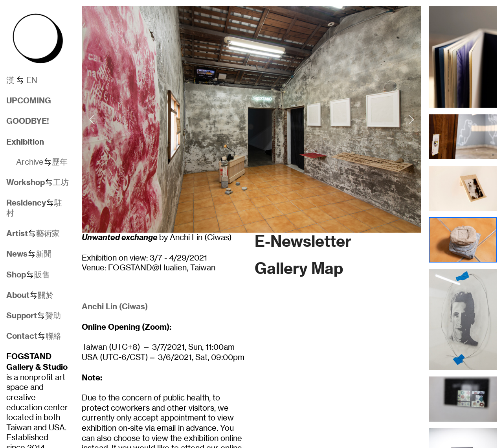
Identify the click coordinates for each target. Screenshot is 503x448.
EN (32, 80)
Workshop (26, 182)
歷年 (60, 162)
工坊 (61, 182)
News (17, 254)
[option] (251, 119)
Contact (22, 336)
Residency (26, 203)
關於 (46, 295)
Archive (30, 162)
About (18, 295)
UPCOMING (29, 100)
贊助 (53, 316)
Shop (16, 274)
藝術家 (48, 233)
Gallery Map (299, 268)
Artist (17, 233)
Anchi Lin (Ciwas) (115, 306)
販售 (42, 275)
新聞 (44, 254)
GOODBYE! (28, 121)
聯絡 (53, 336)
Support (22, 315)
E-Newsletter (303, 241)
